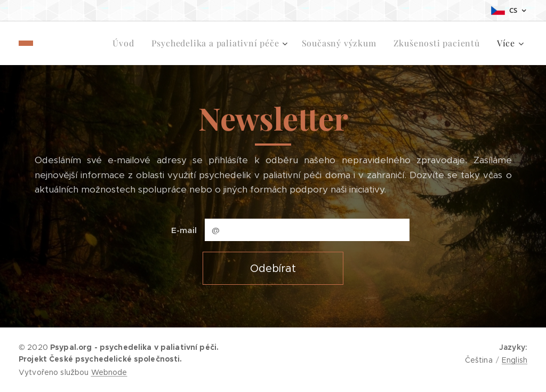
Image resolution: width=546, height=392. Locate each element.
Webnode (109, 372)
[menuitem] (66, 43)
